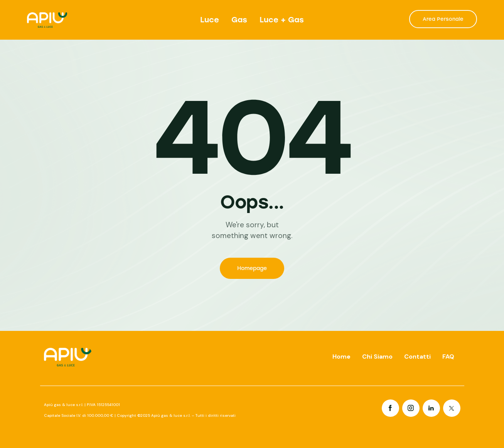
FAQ (448, 357)
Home (341, 357)
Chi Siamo (377, 357)
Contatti (417, 357)
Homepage (252, 268)
